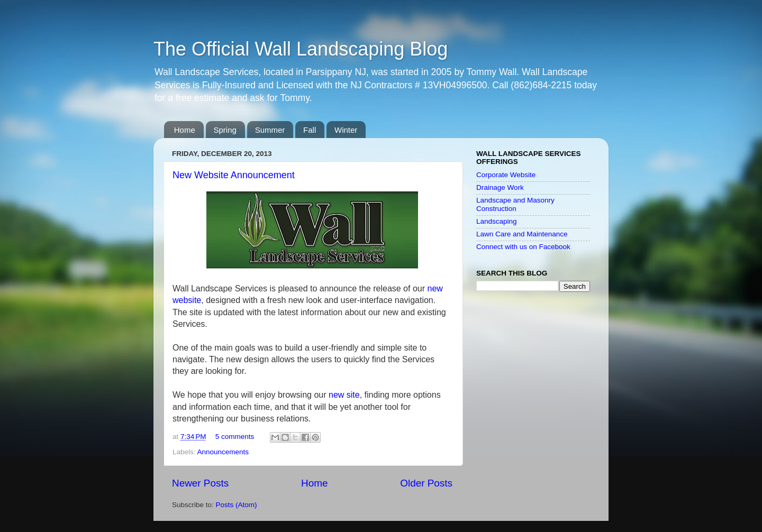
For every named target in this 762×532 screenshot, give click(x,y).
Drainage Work (500, 187)
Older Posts (426, 483)
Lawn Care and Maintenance (522, 234)
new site (344, 395)
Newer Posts (200, 483)
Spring (225, 130)
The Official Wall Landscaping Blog (301, 49)
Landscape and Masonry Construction (515, 204)
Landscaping (497, 221)
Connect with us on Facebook (523, 247)
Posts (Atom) (237, 505)
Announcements (223, 452)
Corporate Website (506, 175)
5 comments (235, 437)
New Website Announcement (234, 175)
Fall (310, 130)
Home (185, 130)
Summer (270, 130)
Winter (346, 130)
